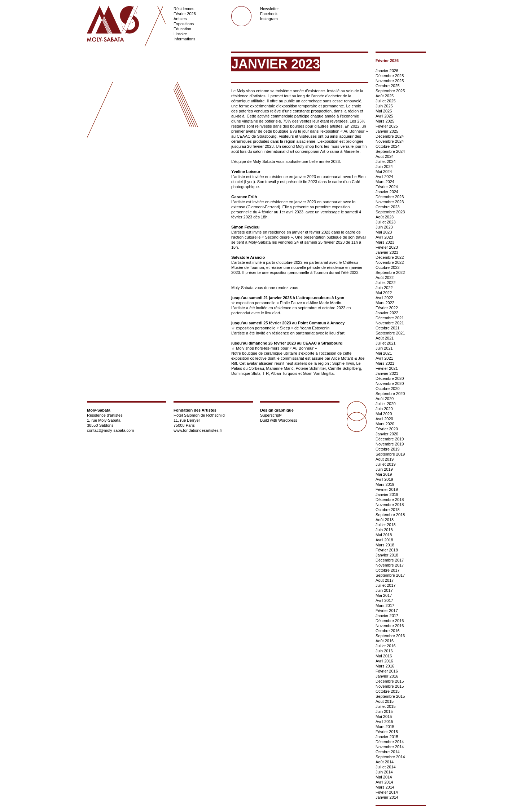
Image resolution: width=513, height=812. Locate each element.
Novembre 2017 (390, 565)
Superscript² (271, 415)
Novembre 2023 (390, 202)
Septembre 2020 (390, 394)
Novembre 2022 (390, 262)
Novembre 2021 (390, 323)
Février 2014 (387, 792)
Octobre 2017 (388, 570)
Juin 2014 (384, 772)
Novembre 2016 (390, 626)
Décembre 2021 (390, 318)
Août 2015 (385, 701)
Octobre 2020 (388, 389)
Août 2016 (385, 641)
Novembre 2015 (390, 686)
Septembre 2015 (390, 696)
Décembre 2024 (390, 136)
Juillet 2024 (386, 161)
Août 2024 (385, 156)
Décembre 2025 (390, 76)
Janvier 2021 (387, 373)
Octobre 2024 (388, 146)
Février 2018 (387, 550)
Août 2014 (385, 762)
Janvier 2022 (387, 313)
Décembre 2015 (390, 681)
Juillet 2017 (386, 585)
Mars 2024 (385, 182)
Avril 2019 (384, 479)
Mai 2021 (384, 353)
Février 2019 (387, 489)
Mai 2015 (384, 716)
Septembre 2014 (390, 757)
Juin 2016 (384, 651)
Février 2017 (387, 611)
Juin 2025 (384, 106)
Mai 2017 (384, 595)
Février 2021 (387, 368)
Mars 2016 (385, 666)
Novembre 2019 (390, 444)
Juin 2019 (384, 469)
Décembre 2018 (390, 500)
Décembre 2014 (390, 742)
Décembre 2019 (390, 439)
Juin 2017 (384, 590)
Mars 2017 (385, 605)
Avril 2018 (384, 540)
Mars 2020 (385, 424)
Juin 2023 (384, 227)
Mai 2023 (384, 232)
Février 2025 (387, 126)
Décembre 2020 (390, 378)
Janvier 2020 (387, 434)
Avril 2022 (384, 298)
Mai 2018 (384, 535)
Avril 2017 (384, 600)
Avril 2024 (384, 177)
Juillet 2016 (386, 646)
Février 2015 (387, 732)
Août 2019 (385, 459)
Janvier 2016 (387, 676)
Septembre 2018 (390, 515)
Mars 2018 (385, 545)
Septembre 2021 (390, 333)
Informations (185, 39)
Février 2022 (387, 308)
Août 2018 (385, 520)
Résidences (184, 9)
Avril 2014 (384, 782)
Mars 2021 (385, 363)
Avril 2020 (384, 419)
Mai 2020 (384, 414)
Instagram (269, 19)
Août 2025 (385, 96)
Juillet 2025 (386, 101)
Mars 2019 (385, 484)
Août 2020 (385, 399)
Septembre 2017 (390, 575)
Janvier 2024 (387, 192)
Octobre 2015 (388, 691)
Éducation (182, 29)
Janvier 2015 (387, 737)
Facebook (269, 14)
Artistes (180, 19)
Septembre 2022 (390, 272)
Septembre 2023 (390, 212)
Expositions (184, 24)
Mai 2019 (384, 474)
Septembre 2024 (390, 151)
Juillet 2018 (386, 525)
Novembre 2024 (390, 141)
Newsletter (269, 9)
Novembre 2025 (390, 81)
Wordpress (288, 420)
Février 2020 (387, 429)
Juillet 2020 (386, 404)
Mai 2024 (384, 172)
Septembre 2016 (390, 636)
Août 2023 (385, 217)
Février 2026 (185, 14)
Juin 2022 (384, 288)
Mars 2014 (385, 787)
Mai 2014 (384, 777)
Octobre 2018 (388, 510)
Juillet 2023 (386, 222)
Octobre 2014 (388, 752)
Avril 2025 (384, 116)
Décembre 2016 (390, 621)
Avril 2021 (384, 358)
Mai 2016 (384, 656)
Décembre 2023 (390, 197)
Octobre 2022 (388, 267)
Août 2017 (385, 580)
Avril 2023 (384, 237)
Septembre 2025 (390, 91)
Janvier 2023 (387, 252)
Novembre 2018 (390, 505)
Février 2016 (387, 671)
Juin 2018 (384, 530)
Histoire (180, 34)
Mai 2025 (384, 111)
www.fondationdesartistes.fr (198, 430)
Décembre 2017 (390, 560)
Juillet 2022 (386, 283)
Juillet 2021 (386, 343)
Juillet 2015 (386, 706)
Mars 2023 (385, 242)
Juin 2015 (384, 711)
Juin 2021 (384, 348)
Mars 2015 (385, 727)
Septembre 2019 (390, 454)
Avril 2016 (384, 661)
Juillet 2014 (386, 767)
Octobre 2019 (388, 449)
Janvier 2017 (387, 616)
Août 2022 (385, 278)
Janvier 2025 (387, 131)
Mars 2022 (385, 303)
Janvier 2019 (387, 494)
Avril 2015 (384, 722)
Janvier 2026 (387, 71)
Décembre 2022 (390, 257)
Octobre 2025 (388, 86)
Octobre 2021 (388, 328)
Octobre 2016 (388, 631)
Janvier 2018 (387, 555)
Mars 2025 (385, 121)
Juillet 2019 (386, 464)
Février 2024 (387, 187)
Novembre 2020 (390, 383)
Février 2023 (387, 247)
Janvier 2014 (387, 797)
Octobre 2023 (388, 207)
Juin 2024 (384, 167)
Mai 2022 (384, 293)
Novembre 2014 (390, 747)
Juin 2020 (384, 409)
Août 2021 (385, 338)
